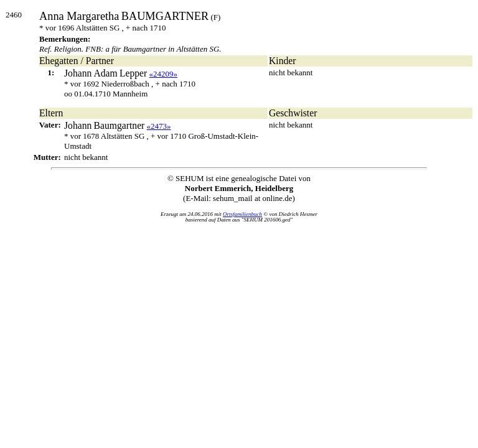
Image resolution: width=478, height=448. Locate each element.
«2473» (159, 126)
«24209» (164, 74)
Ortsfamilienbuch (242, 214)
